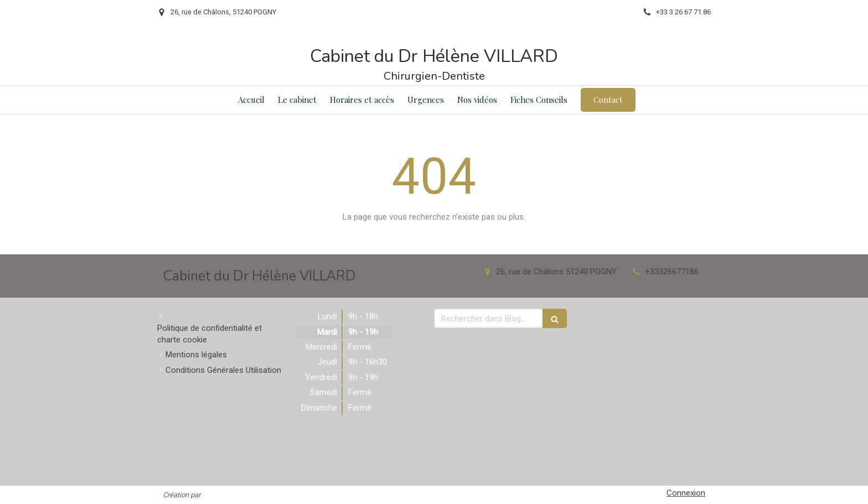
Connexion (686, 493)
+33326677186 (672, 272)
